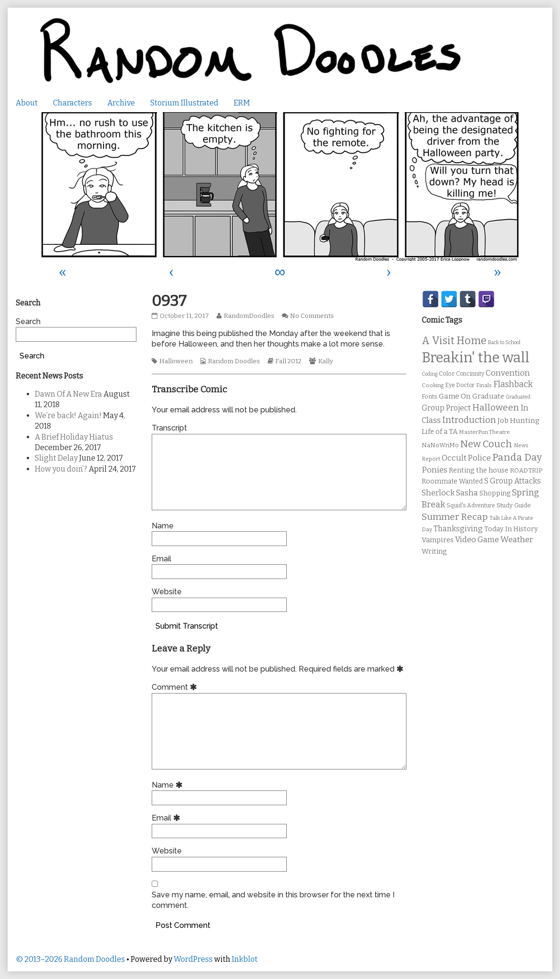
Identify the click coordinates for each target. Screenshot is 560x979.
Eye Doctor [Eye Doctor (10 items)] (460, 385)
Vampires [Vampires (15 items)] (438, 540)
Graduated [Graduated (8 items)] (518, 397)
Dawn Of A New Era (68, 394)
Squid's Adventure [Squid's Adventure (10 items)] (471, 505)
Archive (121, 103)
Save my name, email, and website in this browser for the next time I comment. (273, 900)
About (27, 103)
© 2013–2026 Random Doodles (70, 959)
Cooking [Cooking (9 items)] (433, 385)
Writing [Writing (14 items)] (434, 552)
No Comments (312, 316)
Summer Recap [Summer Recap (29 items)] (455, 517)
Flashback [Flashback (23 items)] (513, 384)
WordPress (193, 959)
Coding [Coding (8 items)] (430, 374)
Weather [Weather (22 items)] (517, 540)
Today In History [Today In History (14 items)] (511, 529)
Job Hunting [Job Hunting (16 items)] (519, 421)
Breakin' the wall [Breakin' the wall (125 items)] (476, 358)
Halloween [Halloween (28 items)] (496, 407)
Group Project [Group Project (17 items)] (446, 408)
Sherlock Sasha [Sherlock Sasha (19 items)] (450, 493)
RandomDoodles (249, 316)
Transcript (169, 428)
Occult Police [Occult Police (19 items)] (466, 458)
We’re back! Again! (68, 416)
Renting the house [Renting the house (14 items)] (479, 470)
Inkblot (245, 959)
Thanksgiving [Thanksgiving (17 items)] (458, 529)
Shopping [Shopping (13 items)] (495, 493)
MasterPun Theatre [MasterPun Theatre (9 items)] (484, 432)
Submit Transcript (187, 626)
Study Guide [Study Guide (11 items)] (514, 505)
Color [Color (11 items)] (447, 374)
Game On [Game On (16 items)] (455, 396)
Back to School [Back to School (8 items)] (504, 342)
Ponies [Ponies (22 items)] (435, 470)
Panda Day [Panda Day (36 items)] (517, 457)
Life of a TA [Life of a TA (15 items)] (440, 432)
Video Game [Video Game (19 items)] (477, 540)
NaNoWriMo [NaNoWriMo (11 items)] (440, 445)
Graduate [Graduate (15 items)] (488, 396)
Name (163, 526)
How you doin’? (61, 469)
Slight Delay (56, 458)
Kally (326, 361)
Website (167, 592)
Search (28, 321)
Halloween (176, 361)
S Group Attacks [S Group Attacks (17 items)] (513, 481)
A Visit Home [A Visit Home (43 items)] (454, 341)
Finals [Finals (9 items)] (484, 385)
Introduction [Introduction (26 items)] (469, 420)
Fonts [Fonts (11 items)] (430, 396)
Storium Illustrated (184, 103)
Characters (73, 103)
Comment (176, 687)
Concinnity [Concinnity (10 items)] (470, 374)
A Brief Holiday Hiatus (74, 437)
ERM (242, 103)
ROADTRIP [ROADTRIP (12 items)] (526, 471)
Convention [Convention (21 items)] (508, 373)
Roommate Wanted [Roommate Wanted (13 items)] (452, 481)
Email (161, 559)
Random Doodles (234, 361)
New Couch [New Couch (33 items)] (486, 444)
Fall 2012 (288, 361)
